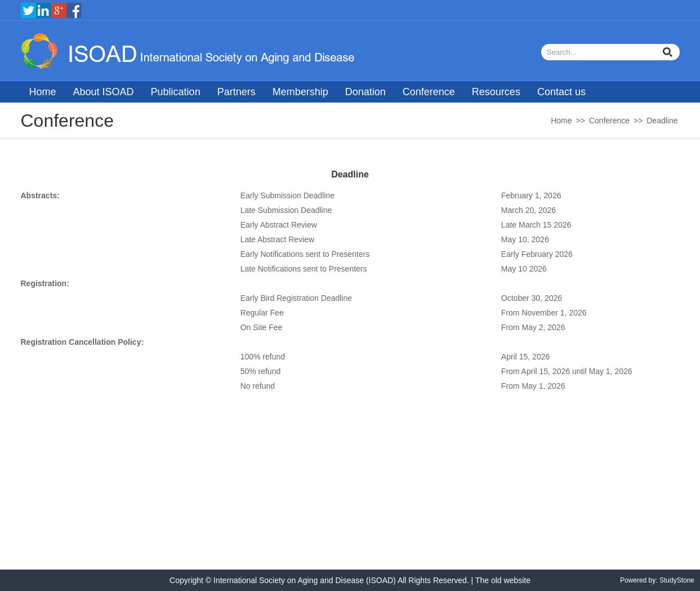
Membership (300, 92)
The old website (503, 580)
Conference (429, 92)
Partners (237, 92)
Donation (365, 92)
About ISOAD (104, 92)
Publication (176, 92)
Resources (496, 92)
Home (43, 92)
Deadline (662, 121)
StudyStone (677, 580)
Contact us (561, 92)
